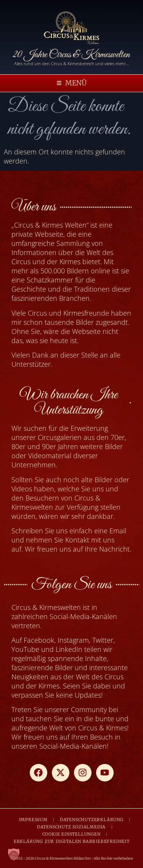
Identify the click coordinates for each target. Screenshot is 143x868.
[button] (72, 83)
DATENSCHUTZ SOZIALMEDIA (71, 827)
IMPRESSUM (33, 820)
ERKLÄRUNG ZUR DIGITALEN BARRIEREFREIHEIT (72, 841)
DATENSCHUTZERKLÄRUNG (92, 820)
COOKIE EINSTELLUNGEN (71, 834)
